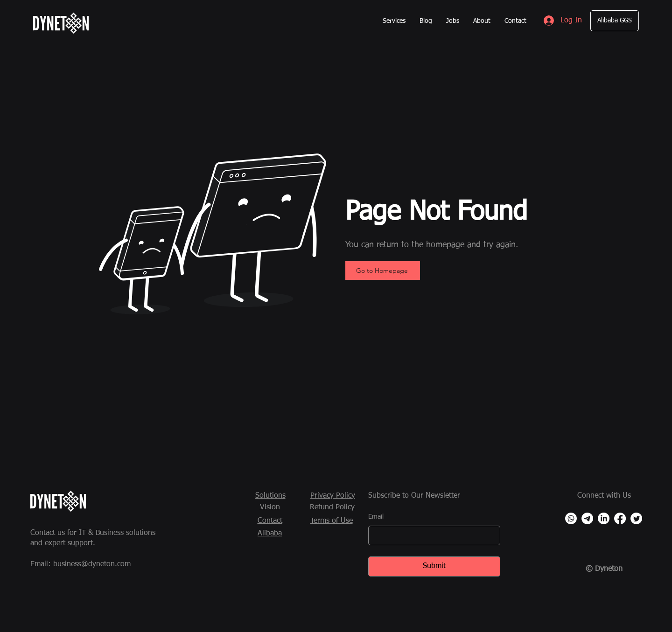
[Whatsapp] (571, 518)
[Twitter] (636, 518)
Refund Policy (332, 507)
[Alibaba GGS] (615, 21)
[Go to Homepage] (383, 271)
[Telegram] (587, 518)
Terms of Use (332, 521)
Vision (270, 507)
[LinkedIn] (604, 518)
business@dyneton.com (92, 564)
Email (376, 517)
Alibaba (270, 534)
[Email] (431, 535)
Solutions (270, 496)
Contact (270, 521)
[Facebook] (620, 518)
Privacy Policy (333, 496)
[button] (394, 21)
